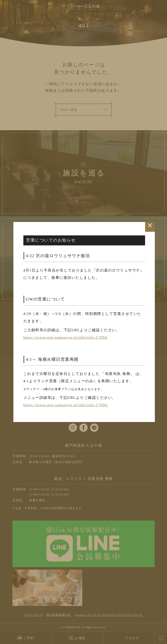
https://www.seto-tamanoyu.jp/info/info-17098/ (66, 405)
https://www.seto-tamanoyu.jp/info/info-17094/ (66, 338)
